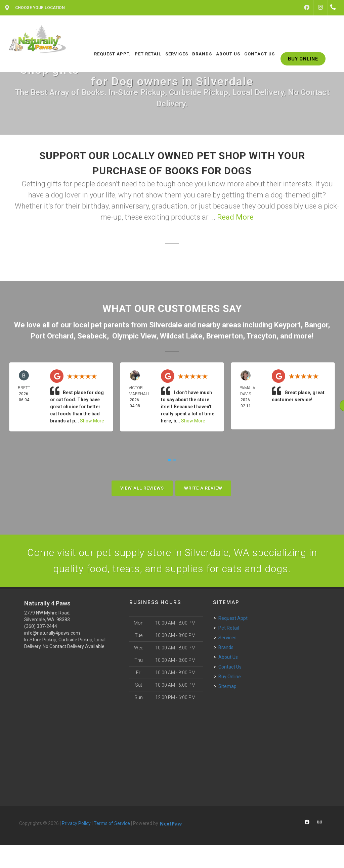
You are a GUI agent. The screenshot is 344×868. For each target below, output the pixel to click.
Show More (92, 421)
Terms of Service (112, 823)
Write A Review (203, 488)
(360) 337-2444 (41, 626)
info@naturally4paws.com (52, 633)
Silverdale (166, 325)
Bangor (316, 325)
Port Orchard (52, 336)
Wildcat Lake (181, 336)
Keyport (287, 325)
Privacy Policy (76, 823)
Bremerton (225, 336)
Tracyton (262, 336)
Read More (235, 217)
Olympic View (134, 336)
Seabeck (92, 336)
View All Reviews (142, 488)
